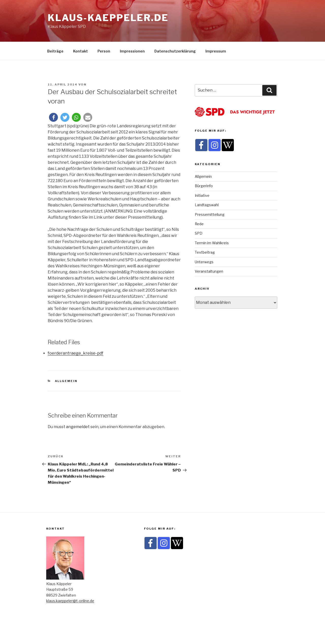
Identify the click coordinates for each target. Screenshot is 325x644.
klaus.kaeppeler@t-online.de (70, 601)
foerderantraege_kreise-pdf (76, 353)
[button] (53, 117)
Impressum (216, 51)
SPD (199, 233)
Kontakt (80, 51)
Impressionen (132, 51)
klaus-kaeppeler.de (108, 18)
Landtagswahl (207, 205)
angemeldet (78, 427)
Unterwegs (204, 262)
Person (104, 51)
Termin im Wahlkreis (212, 243)
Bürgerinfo (204, 186)
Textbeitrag (205, 252)
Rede (199, 224)
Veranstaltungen (209, 271)
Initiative (202, 195)
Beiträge (55, 51)
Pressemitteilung (210, 214)
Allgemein (66, 381)
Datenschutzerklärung (175, 51)
